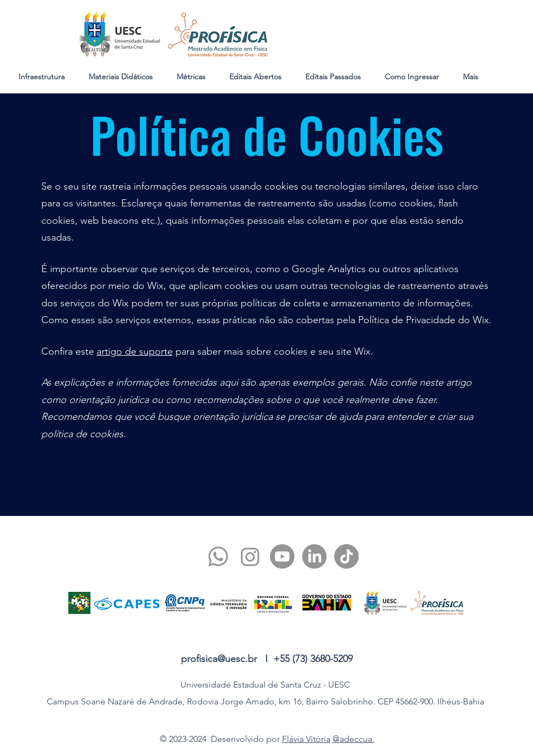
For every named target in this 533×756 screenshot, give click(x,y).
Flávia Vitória (306, 739)
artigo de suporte (135, 351)
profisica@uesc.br (219, 659)
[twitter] (250, 556)
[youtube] (282, 556)
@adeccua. (353, 739)
